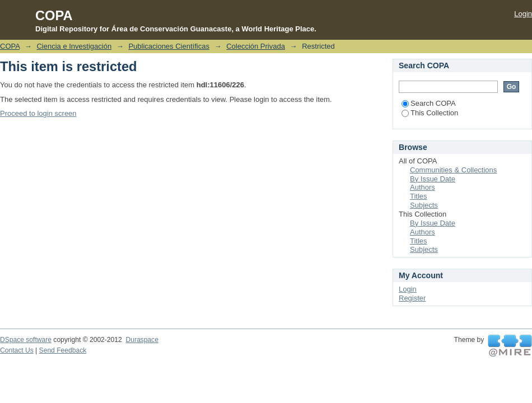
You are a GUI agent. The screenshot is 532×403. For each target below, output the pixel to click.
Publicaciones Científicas (169, 46)
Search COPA (429, 103)
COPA (10, 46)
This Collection (430, 113)
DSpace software (26, 340)
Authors (423, 187)
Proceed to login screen (38, 113)
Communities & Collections (453, 170)
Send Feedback (63, 350)
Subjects (424, 205)
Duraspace (142, 340)
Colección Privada (256, 46)
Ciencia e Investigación (74, 46)
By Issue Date (433, 179)
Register (412, 298)
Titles (419, 196)
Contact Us (17, 350)
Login (523, 14)
